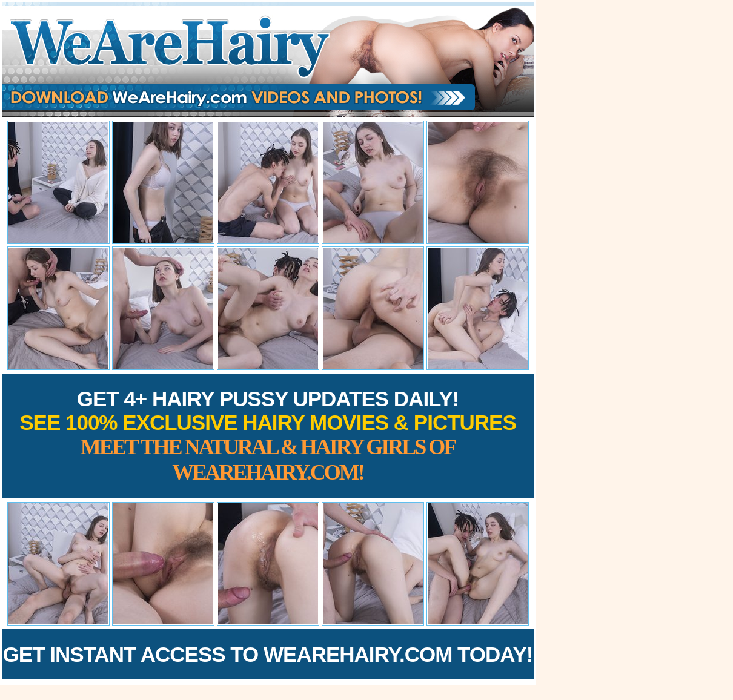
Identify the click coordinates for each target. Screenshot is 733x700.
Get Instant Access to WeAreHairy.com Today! (268, 654)
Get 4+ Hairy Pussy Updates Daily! (268, 436)
